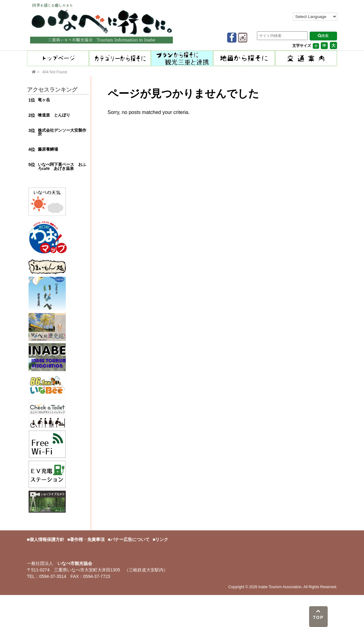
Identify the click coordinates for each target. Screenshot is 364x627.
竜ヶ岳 (44, 100)
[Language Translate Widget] (315, 17)
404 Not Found (55, 72)
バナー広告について (130, 539)
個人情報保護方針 (47, 539)
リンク (162, 539)
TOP (318, 614)
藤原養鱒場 (48, 149)
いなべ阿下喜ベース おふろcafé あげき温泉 (62, 166)
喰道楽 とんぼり (54, 115)
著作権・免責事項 (87, 539)
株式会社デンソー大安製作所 (62, 132)
